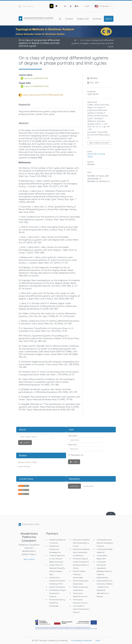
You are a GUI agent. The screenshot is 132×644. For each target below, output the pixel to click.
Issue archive (24, 466)
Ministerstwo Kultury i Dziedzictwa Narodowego (57, 603)
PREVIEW (93, 78)
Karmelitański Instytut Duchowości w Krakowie (58, 593)
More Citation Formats (99, 143)
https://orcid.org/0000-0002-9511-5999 (36, 78)
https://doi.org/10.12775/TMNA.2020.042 (43, 95)
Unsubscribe (88, 486)
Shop (98, 640)
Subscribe (74, 486)
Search (26, 443)
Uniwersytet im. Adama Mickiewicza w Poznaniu (81, 609)
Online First (83, 19)
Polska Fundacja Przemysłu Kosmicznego (79, 574)
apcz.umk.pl (29, 559)
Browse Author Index (27, 462)
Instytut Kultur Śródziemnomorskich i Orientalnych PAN (57, 581)
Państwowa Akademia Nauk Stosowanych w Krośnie (81, 543)
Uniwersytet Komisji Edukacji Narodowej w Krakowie (105, 543)
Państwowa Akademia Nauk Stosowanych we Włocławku (81, 552)
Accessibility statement (82, 640)
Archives (97, 19)
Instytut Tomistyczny (57, 587)
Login (87, 6)
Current (69, 19)
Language (103, 6)
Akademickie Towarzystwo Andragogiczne (55, 549)
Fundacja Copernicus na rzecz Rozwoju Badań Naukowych (57, 559)
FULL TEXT (94, 83)
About (109, 19)
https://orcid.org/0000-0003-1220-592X (36, 86)
